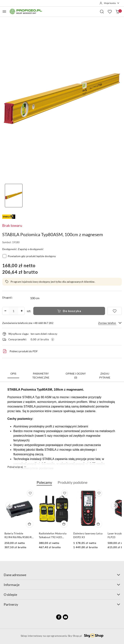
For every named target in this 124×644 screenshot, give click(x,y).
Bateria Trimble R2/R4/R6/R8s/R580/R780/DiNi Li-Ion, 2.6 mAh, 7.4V (54, 535)
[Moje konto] (109, 3)
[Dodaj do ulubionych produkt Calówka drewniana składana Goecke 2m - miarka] (30, 493)
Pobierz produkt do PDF (20, 351)
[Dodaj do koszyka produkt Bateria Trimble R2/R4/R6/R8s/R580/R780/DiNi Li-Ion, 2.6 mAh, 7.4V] (64, 524)
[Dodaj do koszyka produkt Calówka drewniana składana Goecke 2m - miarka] (30, 524)
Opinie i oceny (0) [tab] (76, 375)
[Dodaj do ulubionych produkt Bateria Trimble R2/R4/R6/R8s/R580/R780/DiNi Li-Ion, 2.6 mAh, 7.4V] (65, 493)
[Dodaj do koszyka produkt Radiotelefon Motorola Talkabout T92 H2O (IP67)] (98, 524)
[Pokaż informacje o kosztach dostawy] (53, 339)
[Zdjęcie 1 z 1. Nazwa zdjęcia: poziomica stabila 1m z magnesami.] (14, 196)
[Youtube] (65, 617)
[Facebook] (59, 617)
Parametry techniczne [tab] (41, 375)
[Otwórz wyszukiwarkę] (102, 12)
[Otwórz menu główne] (4, 11)
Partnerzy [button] (62, 604)
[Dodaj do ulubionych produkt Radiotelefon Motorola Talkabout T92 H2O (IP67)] (99, 493)
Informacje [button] (62, 585)
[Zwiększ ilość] (22, 311)
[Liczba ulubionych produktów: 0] (110, 12)
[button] (44, 484)
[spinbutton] (13, 311)
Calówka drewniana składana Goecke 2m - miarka (18, 535)
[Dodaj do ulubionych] (115, 311)
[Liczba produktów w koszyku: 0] (117, 12)
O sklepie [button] (62, 595)
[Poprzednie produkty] (9, 506)
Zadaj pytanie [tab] (105, 375)
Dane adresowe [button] (62, 575)
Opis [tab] (13, 374)
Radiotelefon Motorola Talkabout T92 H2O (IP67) (87, 535)
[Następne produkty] (115, 506)
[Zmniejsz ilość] (5, 311)
